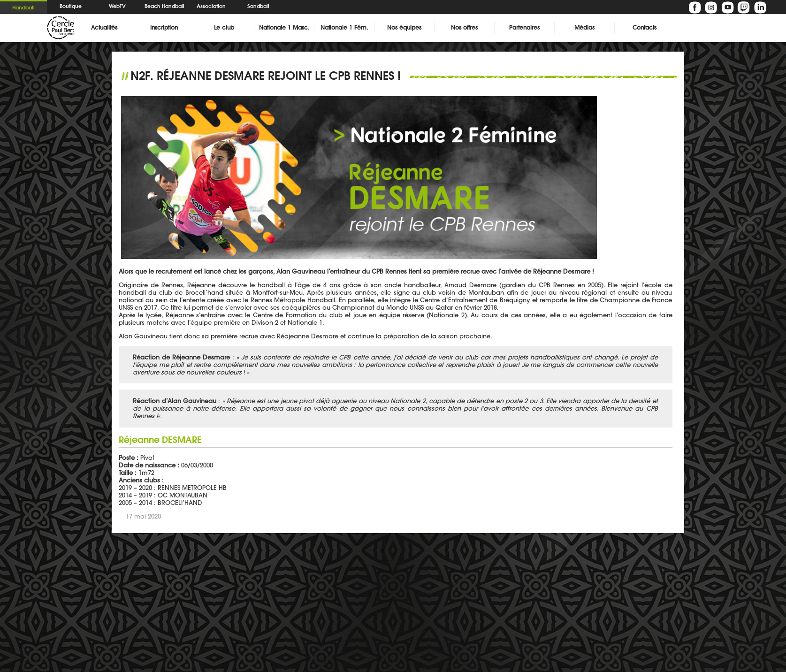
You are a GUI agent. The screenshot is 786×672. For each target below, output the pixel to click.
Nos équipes (404, 27)
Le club (224, 27)
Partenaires (524, 27)
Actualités (104, 27)
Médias (584, 27)
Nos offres (464, 27)
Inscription (164, 27)
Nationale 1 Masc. (284, 27)
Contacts (645, 27)
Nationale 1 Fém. (344, 27)
